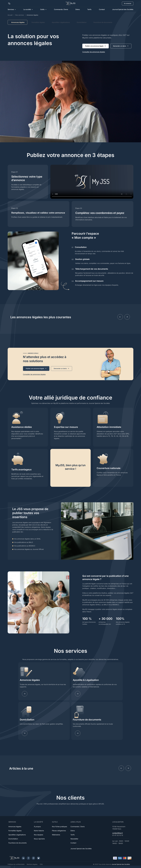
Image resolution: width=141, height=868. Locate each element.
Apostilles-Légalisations (61, 22)
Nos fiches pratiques (59, 827)
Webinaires (56, 835)
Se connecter (128, 3)
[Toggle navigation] (9, 3)
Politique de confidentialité (16, 864)
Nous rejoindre (39, 839)
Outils (42, 9)
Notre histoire (39, 831)
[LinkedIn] (23, 858)
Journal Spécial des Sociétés (123, 9)
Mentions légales (32, 864)
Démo (78, 9)
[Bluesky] (38, 858)
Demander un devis (121, 46)
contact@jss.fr (118, 833)
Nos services (20, 15)
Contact (102, 9)
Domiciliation (82, 22)
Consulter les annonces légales (94, 52)
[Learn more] (78, 694)
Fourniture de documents (103, 22)
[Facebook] (28, 858)
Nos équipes (38, 835)
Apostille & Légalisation (86, 680)
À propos (37, 827)
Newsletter (74, 839)
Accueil (10, 15)
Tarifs (89, 9)
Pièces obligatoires (59, 831)
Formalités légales (38, 22)
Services (11, 9)
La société (27, 9)
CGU (41, 864)
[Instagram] (33, 858)
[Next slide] (127, 317)
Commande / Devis (61, 9)
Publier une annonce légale (96, 46)
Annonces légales (30, 680)
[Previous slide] (120, 317)
